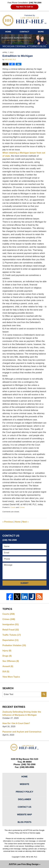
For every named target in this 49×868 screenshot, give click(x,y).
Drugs (7, 656)
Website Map (24, 815)
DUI (6, 672)
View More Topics (11, 677)
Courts (13, 507)
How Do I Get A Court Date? (16, 723)
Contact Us (25, 807)
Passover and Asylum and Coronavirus (22, 732)
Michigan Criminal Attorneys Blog (25, 20)
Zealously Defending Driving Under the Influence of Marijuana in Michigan (22, 713)
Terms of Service (29, 833)
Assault (8, 666)
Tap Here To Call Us (24, 7)
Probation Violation (14, 645)
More (41, 32)
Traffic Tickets (12, 635)
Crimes (22, 507)
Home (8, 32)
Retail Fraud (11, 630)
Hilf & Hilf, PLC (32, 857)
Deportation (11, 640)
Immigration (11, 624)
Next (25, 522)
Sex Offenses (11, 661)
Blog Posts (24, 822)
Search (44, 694)
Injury (7, 651)
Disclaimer (25, 799)
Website (24, 784)
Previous (8, 522)
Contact (24, 32)
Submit (24, 583)
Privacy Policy (25, 792)
